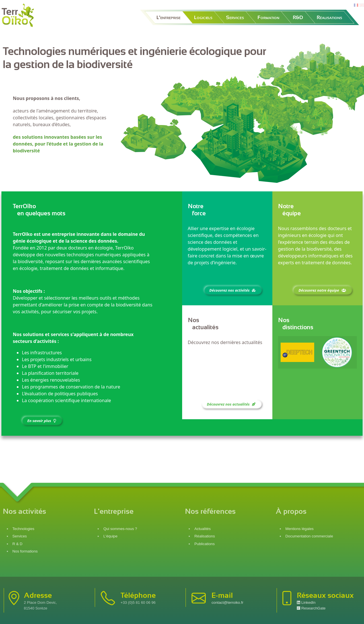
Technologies (23, 529)
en (362, 5)
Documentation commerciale (309, 536)
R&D (298, 17)
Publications (204, 544)
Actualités (202, 529)
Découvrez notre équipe (323, 290)
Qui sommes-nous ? (120, 529)
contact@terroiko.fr (227, 602)
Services (235, 17)
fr (355, 5)
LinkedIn (306, 602)
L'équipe (110, 536)
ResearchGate (311, 608)
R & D (18, 544)
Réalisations (329, 17)
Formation (268, 17)
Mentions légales (300, 529)
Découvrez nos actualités (232, 404)
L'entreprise (168, 17)
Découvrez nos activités (233, 290)
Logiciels (203, 17)
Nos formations (25, 551)
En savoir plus (42, 421)
